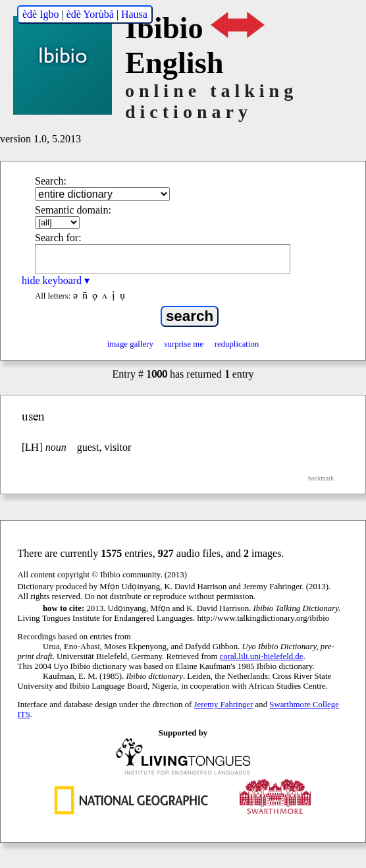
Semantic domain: (73, 210)
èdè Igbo (41, 14)
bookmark (321, 478)
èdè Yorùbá (90, 14)
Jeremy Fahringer (224, 705)
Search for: (58, 238)
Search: (51, 181)
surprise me (184, 344)
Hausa (134, 14)
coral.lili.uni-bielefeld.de (262, 656)
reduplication (237, 344)
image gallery (130, 344)
